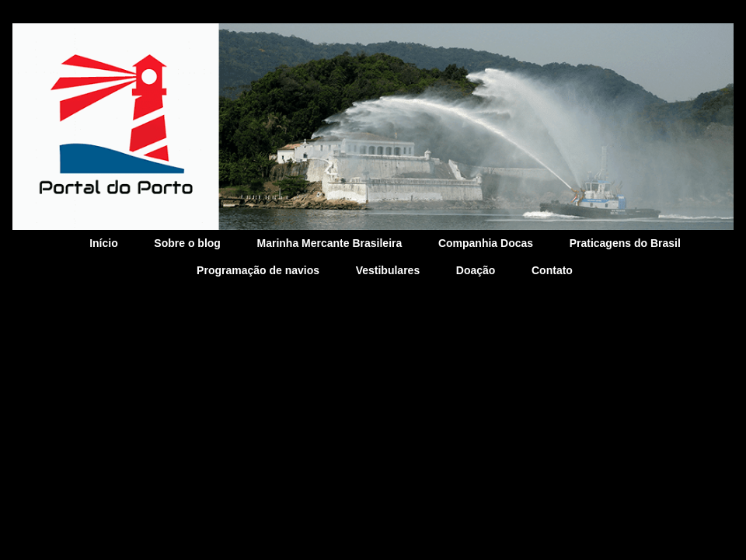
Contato (552, 270)
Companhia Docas (486, 243)
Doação (476, 270)
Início (104, 243)
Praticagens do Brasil (625, 243)
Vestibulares (388, 270)
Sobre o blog (187, 243)
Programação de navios (258, 270)
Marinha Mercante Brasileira (330, 243)
